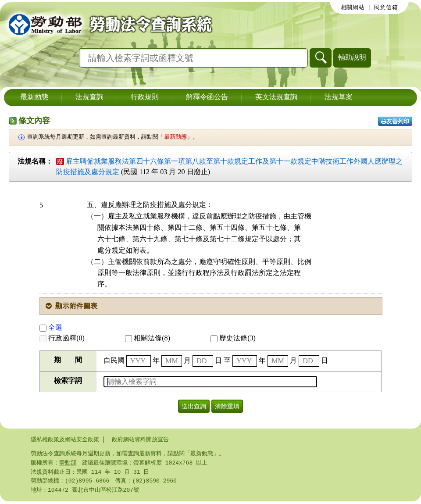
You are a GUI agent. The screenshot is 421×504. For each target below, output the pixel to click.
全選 (51, 327)
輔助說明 (352, 57)
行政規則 (145, 97)
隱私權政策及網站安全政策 (65, 440)
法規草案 (339, 97)
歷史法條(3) (233, 338)
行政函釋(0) (62, 338)
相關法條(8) (148, 338)
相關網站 (353, 7)
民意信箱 (386, 7)
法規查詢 (89, 97)
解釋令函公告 (207, 97)
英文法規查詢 (276, 97)
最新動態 (34, 97)
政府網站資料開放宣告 (140, 440)
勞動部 (68, 464)
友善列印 (395, 121)
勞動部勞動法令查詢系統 (107, 24)
